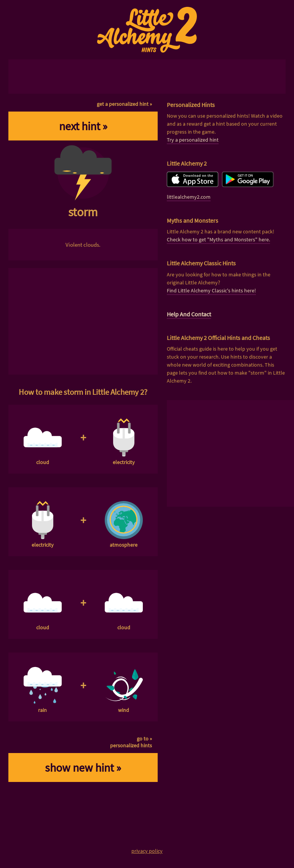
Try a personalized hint (193, 140)
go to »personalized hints (131, 742)
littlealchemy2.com (189, 197)
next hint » (83, 126)
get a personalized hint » (124, 104)
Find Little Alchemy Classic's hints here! (211, 290)
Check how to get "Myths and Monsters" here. (218, 239)
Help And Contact (189, 314)
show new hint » (83, 767)
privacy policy (147, 851)
